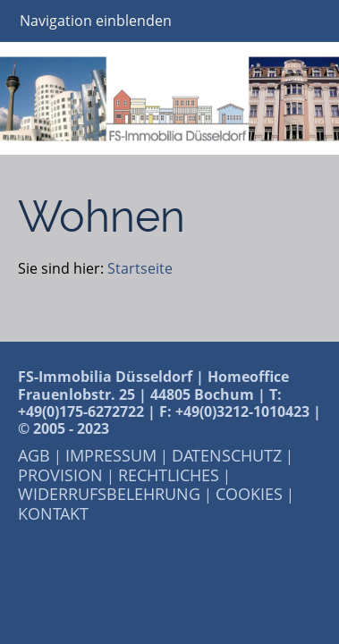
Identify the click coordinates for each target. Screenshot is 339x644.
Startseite (140, 268)
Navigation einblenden (96, 21)
